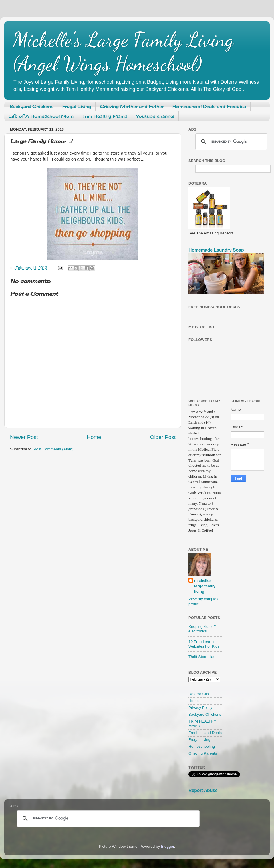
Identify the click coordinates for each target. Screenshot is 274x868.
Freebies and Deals (205, 733)
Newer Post (24, 437)
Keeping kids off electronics (202, 629)
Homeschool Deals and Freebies (209, 106)
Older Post (163, 437)
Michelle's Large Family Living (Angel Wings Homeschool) (123, 52)
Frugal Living (77, 106)
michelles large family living (205, 586)
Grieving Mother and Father (132, 106)
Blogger (168, 846)
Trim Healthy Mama (105, 116)
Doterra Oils (199, 694)
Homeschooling (202, 746)
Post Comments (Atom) (54, 449)
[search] (230, 142)
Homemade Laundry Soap (216, 250)
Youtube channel (155, 116)
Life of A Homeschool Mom (41, 116)
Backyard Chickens (32, 106)
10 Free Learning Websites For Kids (204, 644)
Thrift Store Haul (202, 657)
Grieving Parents (203, 753)
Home (94, 437)
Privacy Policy (200, 708)
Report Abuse (203, 790)
